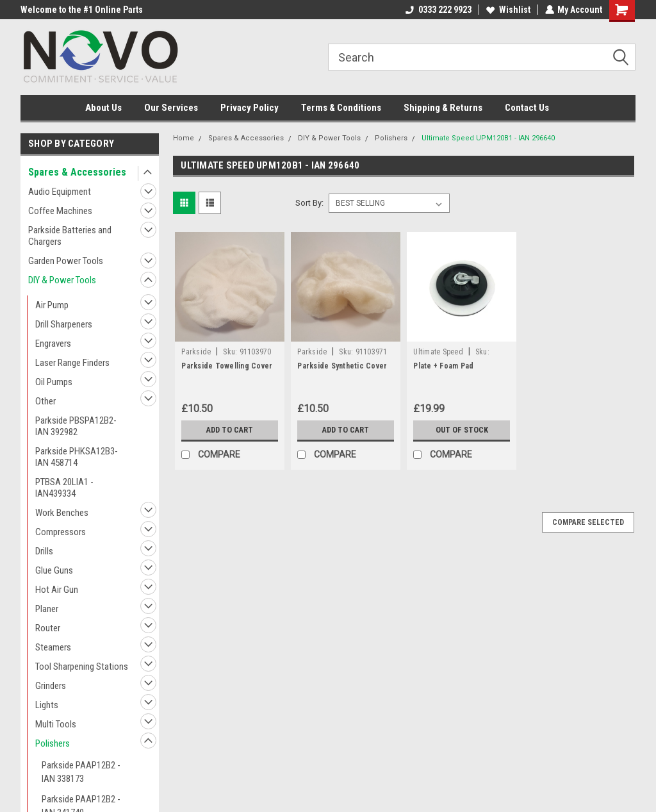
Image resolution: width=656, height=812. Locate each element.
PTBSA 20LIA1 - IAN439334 (64, 488)
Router (48, 628)
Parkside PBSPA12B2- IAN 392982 (76, 426)
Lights (47, 705)
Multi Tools (56, 724)
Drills (44, 551)
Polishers (53, 743)
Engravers (53, 344)
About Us (103, 108)
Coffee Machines (60, 211)
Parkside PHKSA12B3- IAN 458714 (77, 457)
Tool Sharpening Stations (82, 667)
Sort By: (309, 203)
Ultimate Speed (438, 352)
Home (184, 138)
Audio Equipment (60, 192)
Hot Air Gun (57, 590)
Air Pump (52, 305)
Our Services (171, 108)
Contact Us (527, 108)
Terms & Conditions (341, 108)
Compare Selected (588, 522)
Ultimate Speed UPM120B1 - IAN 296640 (488, 138)
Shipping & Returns (443, 108)
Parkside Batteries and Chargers (70, 236)
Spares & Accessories (77, 172)
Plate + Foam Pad (443, 366)
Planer (47, 609)
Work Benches (62, 513)
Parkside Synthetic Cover (342, 366)
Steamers (53, 647)
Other (45, 401)
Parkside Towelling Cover (227, 366)
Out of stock (462, 430)
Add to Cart (230, 430)
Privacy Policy (250, 108)
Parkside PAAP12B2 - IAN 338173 (81, 772)
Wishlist (508, 10)
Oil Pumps (54, 382)
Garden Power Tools (66, 261)
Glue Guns (54, 570)
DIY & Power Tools (62, 280)
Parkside (196, 352)
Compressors (61, 532)
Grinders (51, 686)
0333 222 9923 (438, 10)
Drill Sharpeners (64, 324)
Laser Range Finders (72, 363)
